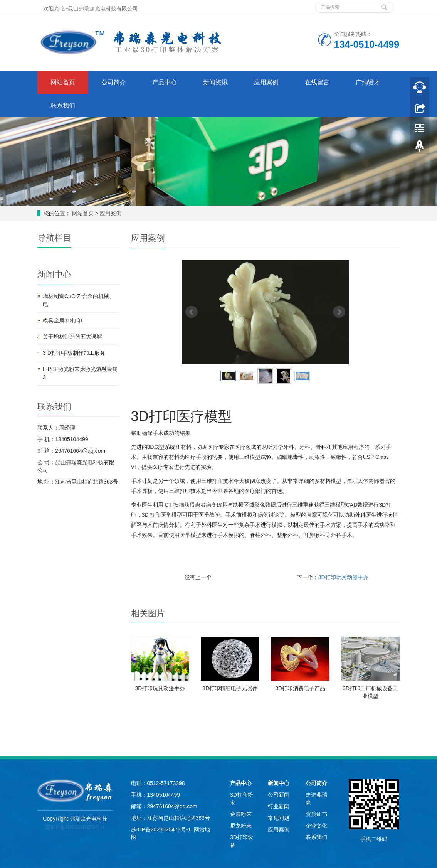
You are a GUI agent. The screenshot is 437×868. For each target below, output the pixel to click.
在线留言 (317, 82)
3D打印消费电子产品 (300, 688)
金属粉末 (241, 814)
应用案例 (266, 82)
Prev (192, 312)
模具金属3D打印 (62, 320)
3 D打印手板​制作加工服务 (74, 353)
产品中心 (165, 82)
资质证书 (316, 814)
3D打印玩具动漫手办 (343, 577)
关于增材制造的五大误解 (72, 337)
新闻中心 (279, 783)
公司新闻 (279, 795)
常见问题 (279, 818)
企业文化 (316, 826)
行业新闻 (279, 806)
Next (339, 312)
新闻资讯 (215, 82)
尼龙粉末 (241, 826)
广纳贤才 (368, 82)
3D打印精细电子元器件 (230, 688)
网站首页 (63, 82)
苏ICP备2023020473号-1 (75, 827)
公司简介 (114, 82)
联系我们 (63, 105)
